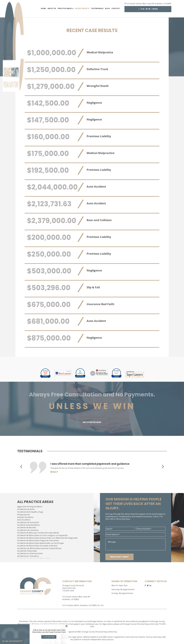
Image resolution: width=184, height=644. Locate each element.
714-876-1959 (148, 9)
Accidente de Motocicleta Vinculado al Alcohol (37, 546)
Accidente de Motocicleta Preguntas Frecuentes (38, 540)
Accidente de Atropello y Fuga (30, 512)
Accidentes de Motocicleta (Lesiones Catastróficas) (39, 548)
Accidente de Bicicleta (27, 527)
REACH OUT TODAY (119, 557)
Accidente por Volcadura (28, 556)
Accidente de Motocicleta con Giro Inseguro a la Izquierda (42, 535)
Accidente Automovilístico (28, 525)
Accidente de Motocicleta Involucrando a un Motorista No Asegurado (47, 538)
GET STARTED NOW (92, 422)
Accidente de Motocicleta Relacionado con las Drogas (41, 543)
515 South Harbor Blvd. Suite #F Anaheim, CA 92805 (148, 4)
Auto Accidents (24, 520)
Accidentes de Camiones (28, 530)
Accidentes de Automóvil (28, 522)
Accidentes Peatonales (27, 551)
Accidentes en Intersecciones (30, 553)
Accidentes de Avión (26, 509)
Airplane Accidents (25, 517)
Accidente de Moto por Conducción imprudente (38, 533)
